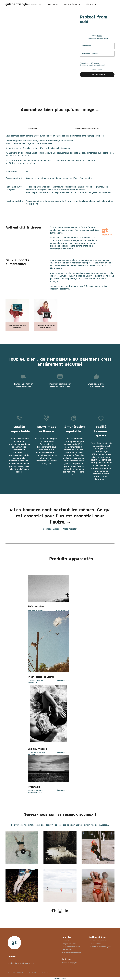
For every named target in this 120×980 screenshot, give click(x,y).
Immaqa (99, 36)
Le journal (65, 941)
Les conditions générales (98, 941)
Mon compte (66, 950)
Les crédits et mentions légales (100, 947)
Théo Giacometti (102, 38)
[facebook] (54, 910)
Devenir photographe (69, 963)
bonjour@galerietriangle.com (21, 963)
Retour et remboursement (71, 953)
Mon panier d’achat (69, 944)
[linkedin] (66, 910)
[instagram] (60, 910)
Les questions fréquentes (71, 947)
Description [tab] (33, 129)
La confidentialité (95, 944)
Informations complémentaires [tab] (87, 129)
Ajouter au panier (97, 75)
